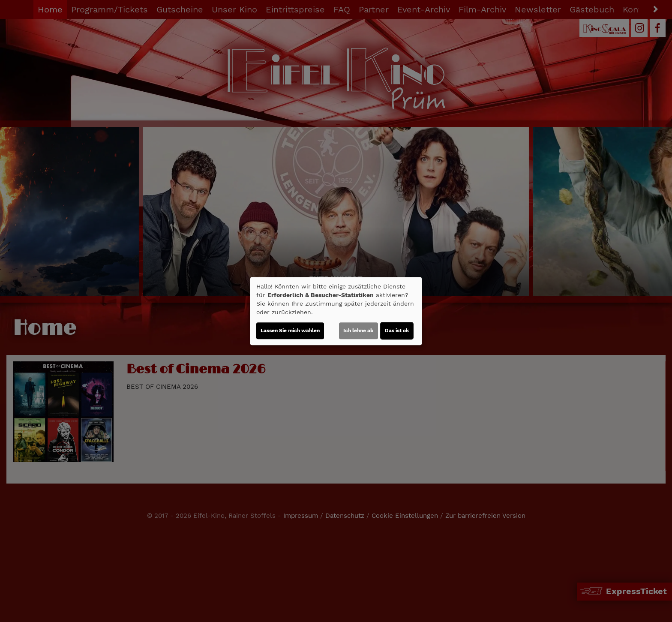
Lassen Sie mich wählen (290, 331)
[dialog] (336, 311)
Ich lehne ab (358, 331)
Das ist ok (397, 331)
